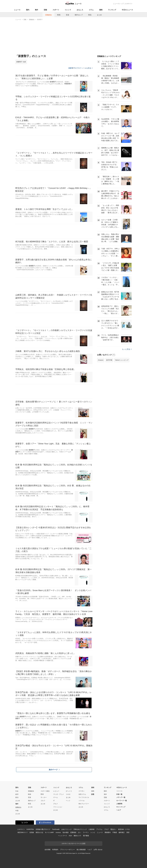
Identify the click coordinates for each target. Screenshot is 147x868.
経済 (17, 794)
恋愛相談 (73, 832)
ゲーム (56, 797)
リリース (119, 791)
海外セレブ (79, 15)
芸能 (45, 10)
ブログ (106, 829)
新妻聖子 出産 (21, 62)
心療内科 (92, 829)
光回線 (32, 832)
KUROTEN (30, 829)
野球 (42, 794)
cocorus (58, 832)
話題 (93, 794)
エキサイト (129, 4)
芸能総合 (48, 15)
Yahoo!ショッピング (122, 360)
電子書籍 (86, 836)
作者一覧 (119, 794)
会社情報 (47, 850)
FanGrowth (56, 829)
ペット (68, 801)
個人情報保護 (81, 850)
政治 (17, 797)
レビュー (56, 791)
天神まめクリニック (80, 829)
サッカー (44, 797)
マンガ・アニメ (59, 794)
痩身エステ (77, 836)
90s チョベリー (84, 804)
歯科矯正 (122, 832)
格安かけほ (39, 832)
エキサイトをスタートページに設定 (73, 843)
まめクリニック (66, 829)
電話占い (113, 829)
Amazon (101, 360)
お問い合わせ (98, 850)
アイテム (99, 829)
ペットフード (63, 836)
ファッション (58, 807)
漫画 (101, 10)
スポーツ (56, 10)
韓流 (90, 15)
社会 (17, 791)
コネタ (68, 794)
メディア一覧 (121, 797)
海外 (37, 10)
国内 (28, 10)
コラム (91, 10)
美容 (128, 832)
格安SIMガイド (23, 832)
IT (54, 801)
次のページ (54, 770)
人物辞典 (119, 804)
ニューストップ (118, 4)
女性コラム (82, 794)
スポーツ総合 (45, 791)
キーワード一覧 (122, 801)
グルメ (56, 804)
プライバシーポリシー (67, 850)
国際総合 (18, 807)
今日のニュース (127, 10)
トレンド (68, 10)
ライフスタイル (84, 797)
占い (80, 832)
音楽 (68, 15)
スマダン (82, 791)
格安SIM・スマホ (124, 829)
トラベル (82, 801)
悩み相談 (66, 832)
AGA (70, 836)
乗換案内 (108, 832)
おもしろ (80, 10)
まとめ (99, 15)
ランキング (112, 10)
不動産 (115, 832)
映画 (59, 15)
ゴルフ (43, 801)
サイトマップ (121, 807)
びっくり (69, 791)
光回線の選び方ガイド (43, 829)
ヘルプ (119, 810)
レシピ (93, 832)
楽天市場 (109, 360)
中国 (17, 811)
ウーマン (86, 832)
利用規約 (55, 850)
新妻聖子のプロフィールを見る (81, 68)
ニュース (17, 10)
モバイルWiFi (49, 832)
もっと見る (127, 349)
